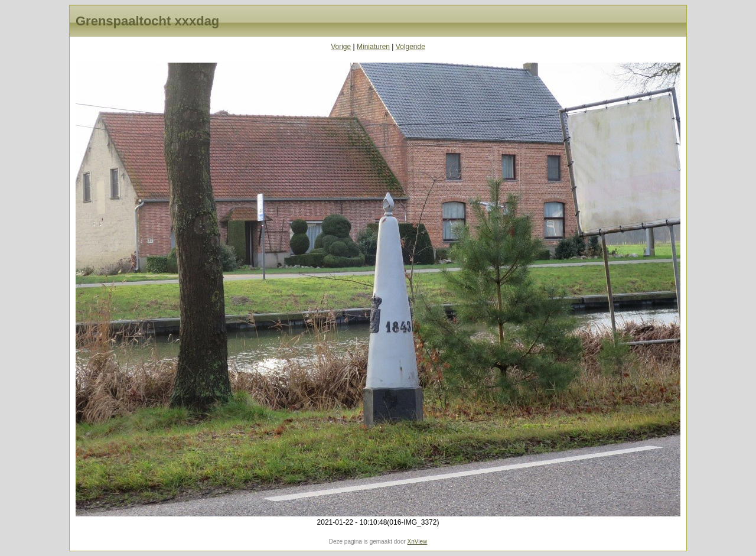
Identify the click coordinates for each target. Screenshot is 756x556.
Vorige (341, 47)
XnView (418, 542)
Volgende (410, 47)
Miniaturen (373, 47)
